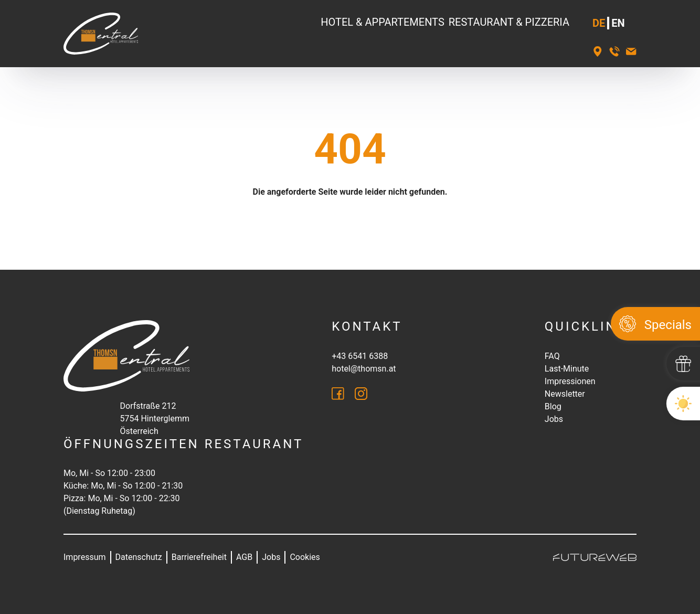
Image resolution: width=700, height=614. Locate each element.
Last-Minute (567, 369)
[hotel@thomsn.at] (631, 51)
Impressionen (570, 381)
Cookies (305, 557)
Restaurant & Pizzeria (509, 22)
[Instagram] (361, 394)
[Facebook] (338, 394)
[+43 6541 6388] (614, 51)
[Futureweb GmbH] (595, 557)
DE (599, 23)
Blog (553, 406)
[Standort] (598, 51)
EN (618, 23)
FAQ (552, 356)
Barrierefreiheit (199, 557)
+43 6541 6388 (360, 356)
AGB (244, 557)
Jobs (554, 419)
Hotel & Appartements (383, 22)
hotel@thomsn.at (364, 369)
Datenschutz (139, 557)
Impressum (85, 557)
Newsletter (565, 394)
